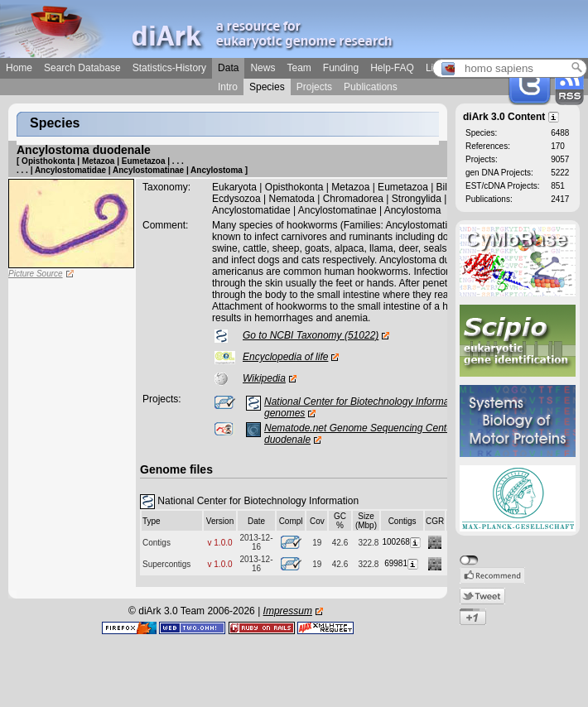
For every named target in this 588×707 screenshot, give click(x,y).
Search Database (82, 68)
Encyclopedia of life (285, 357)
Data (228, 68)
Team (299, 68)
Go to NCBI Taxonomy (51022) (311, 335)
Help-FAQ (392, 68)
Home (19, 68)
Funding (341, 68)
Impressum (288, 611)
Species (267, 87)
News (263, 68)
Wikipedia (264, 378)
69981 (402, 563)
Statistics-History (169, 68)
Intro (228, 87)
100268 (402, 542)
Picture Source (36, 274)
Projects (314, 87)
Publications (371, 87)
